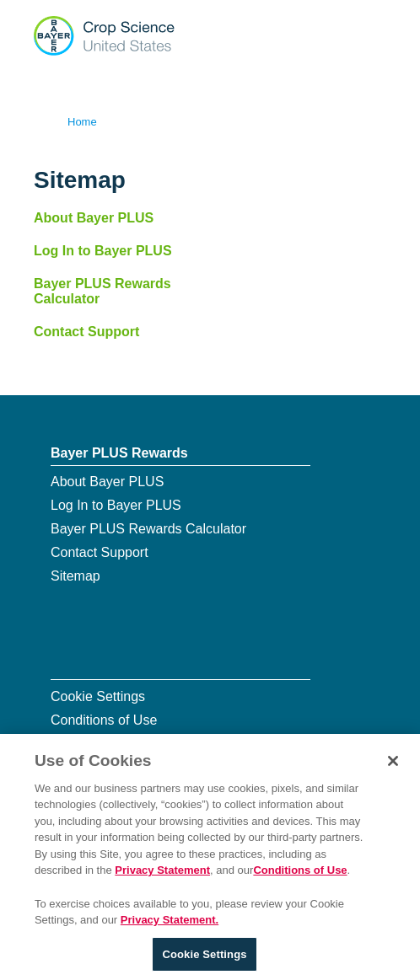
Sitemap (75, 576)
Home (82, 122)
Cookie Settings (98, 696)
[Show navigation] (372, 34)
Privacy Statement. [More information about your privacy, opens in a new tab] (170, 924)
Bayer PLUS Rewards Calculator (102, 291)
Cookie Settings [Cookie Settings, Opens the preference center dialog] (204, 959)
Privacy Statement (162, 875)
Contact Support (86, 332)
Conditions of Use (104, 720)
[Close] (393, 765)
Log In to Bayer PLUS (103, 251)
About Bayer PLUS (94, 218)
